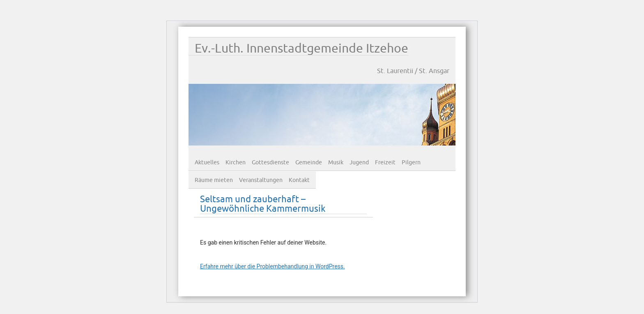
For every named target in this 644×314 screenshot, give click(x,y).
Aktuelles (207, 163)
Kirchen (236, 163)
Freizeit (385, 163)
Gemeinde (309, 163)
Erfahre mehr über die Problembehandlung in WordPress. (273, 266)
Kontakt (299, 180)
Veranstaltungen (261, 180)
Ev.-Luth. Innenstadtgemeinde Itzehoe (301, 49)
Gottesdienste (270, 163)
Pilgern (411, 163)
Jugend (359, 163)
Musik (336, 163)
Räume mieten (214, 180)
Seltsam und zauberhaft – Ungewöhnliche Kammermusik (263, 204)
